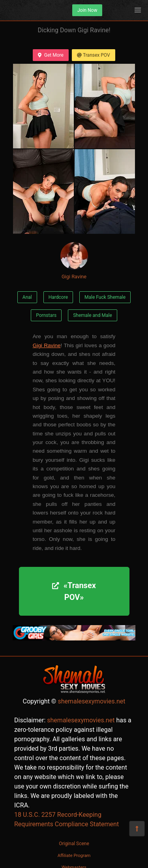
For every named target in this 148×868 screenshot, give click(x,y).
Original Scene (74, 844)
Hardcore (58, 297)
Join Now (87, 10)
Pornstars (46, 315)
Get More (51, 55)
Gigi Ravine (74, 261)
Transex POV (94, 55)
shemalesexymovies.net (91, 701)
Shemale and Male (93, 315)
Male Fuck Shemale (105, 297)
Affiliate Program (74, 856)
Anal (27, 297)
